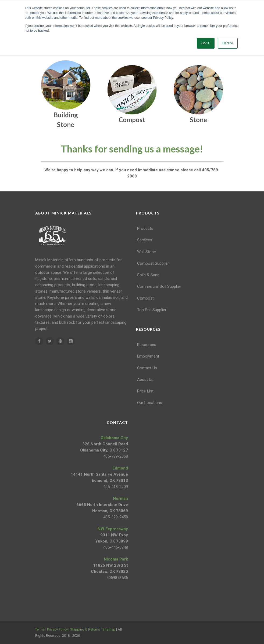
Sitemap (109, 629)
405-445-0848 (116, 547)
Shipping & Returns (85, 629)
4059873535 (117, 578)
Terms (40, 629)
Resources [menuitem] (147, 345)
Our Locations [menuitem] (150, 403)
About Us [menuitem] (145, 380)
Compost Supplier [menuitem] (153, 263)
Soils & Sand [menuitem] (148, 275)
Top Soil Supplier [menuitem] (152, 310)
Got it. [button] (206, 43)
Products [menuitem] (145, 228)
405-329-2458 (116, 517)
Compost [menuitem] (145, 298)
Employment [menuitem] (148, 356)
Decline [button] (228, 43)
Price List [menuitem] (145, 391)
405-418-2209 (116, 487)
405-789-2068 (116, 456)
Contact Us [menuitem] (147, 368)
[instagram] (71, 341)
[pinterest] (60, 341)
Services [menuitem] (145, 240)
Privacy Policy (57, 629)
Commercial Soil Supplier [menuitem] (159, 286)
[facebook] (39, 341)
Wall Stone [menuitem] (147, 252)
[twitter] (50, 341)
